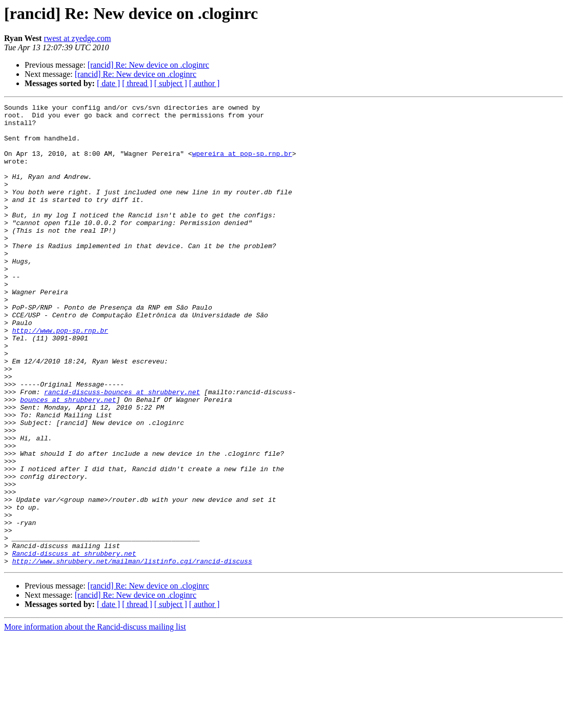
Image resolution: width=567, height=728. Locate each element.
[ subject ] (171, 83)
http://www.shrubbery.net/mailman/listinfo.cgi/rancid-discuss (132, 653)
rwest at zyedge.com (77, 38)
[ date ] (108, 83)
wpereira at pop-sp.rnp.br (242, 164)
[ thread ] (137, 83)
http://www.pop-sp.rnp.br (60, 376)
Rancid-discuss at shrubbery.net (74, 644)
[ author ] (205, 83)
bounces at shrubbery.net (68, 459)
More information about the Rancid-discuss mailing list (95, 719)
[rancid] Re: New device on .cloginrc (148, 65)
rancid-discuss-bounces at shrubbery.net (122, 450)
